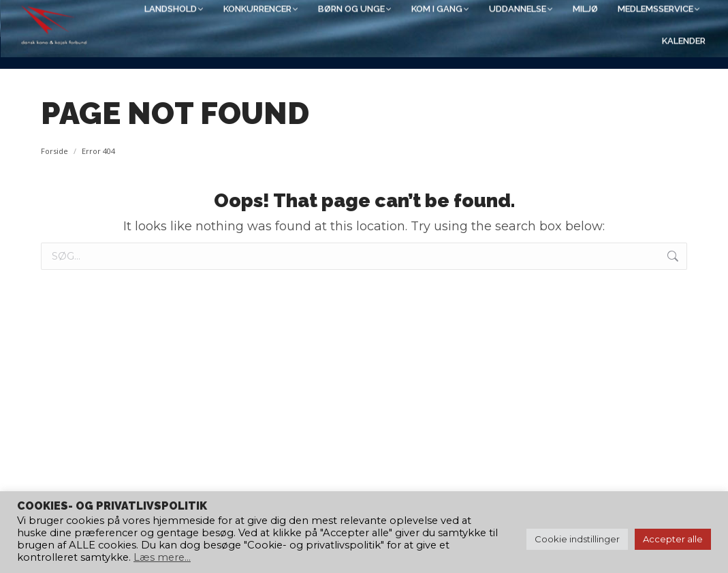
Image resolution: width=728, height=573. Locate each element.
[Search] (571, 18)
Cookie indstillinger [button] (577, 539)
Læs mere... (162, 557)
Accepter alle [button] (673, 539)
